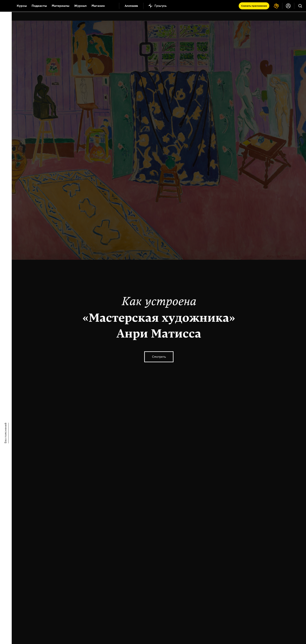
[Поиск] (300, 6)
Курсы (22, 6)
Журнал (80, 6)
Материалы (60, 6)
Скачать (254, 6)
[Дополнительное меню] (112, 6)
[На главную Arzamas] (6, 6)
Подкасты (39, 6)
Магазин (98, 6)
